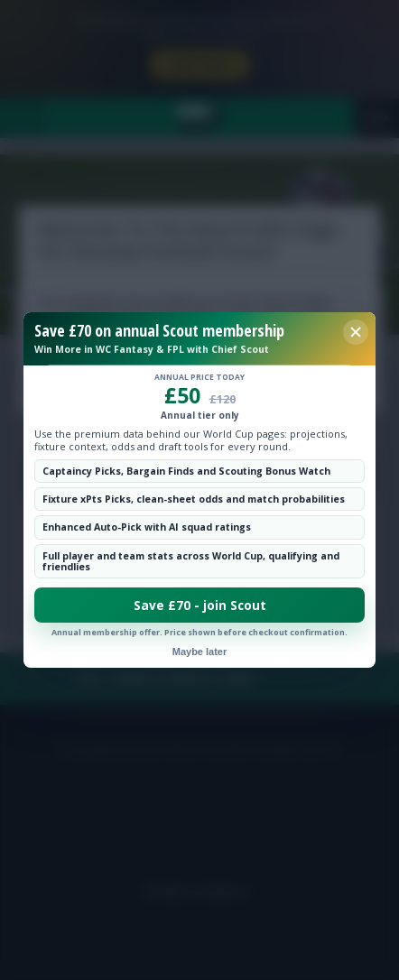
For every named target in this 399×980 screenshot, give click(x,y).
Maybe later (200, 652)
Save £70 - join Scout (200, 606)
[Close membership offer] (356, 332)
